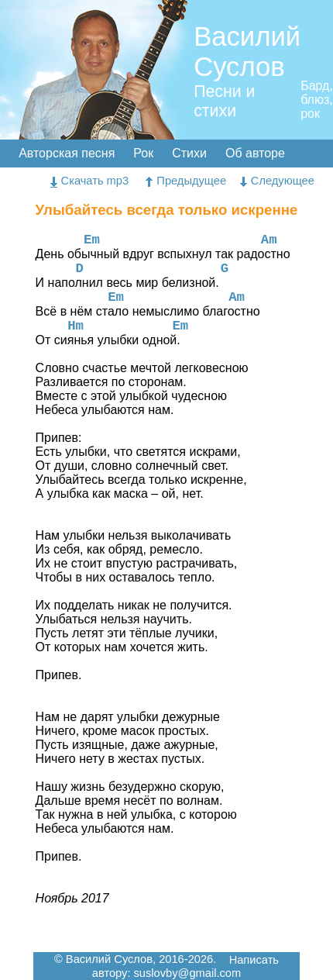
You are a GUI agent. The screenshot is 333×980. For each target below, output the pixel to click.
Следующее (277, 181)
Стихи (189, 153)
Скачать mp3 (90, 181)
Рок (143, 153)
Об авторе (255, 153)
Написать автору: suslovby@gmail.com (185, 967)
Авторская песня (67, 153)
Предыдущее (186, 181)
